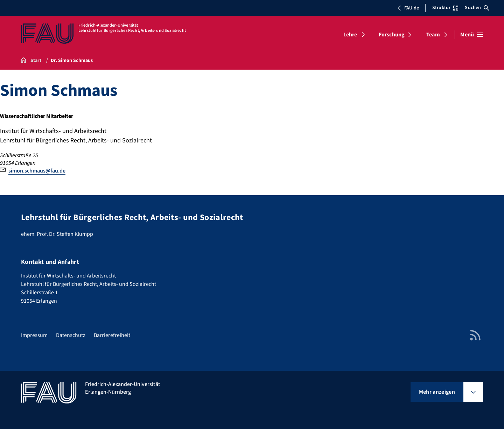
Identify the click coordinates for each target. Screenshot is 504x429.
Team (433, 35)
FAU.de (408, 8)
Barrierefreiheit (112, 335)
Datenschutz (71, 335)
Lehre (350, 35)
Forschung (392, 35)
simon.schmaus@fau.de (37, 171)
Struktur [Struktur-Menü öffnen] (445, 8)
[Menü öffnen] (472, 35)
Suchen (477, 8)
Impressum (34, 335)
